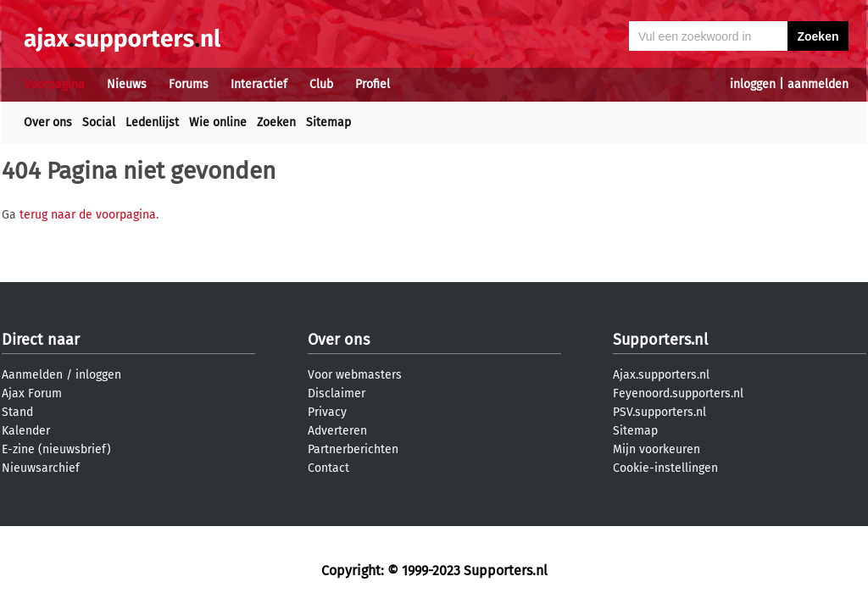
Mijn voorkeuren (657, 449)
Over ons (48, 122)
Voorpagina (54, 84)
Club (321, 84)
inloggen (753, 84)
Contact (328, 468)
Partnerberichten (353, 449)
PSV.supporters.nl (659, 412)
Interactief (259, 84)
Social (99, 122)
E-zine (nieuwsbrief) (56, 449)
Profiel (373, 84)
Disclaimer (337, 393)
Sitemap (328, 122)
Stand (17, 412)
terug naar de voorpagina (88, 215)
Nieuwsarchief (41, 468)
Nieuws (127, 84)
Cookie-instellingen (665, 468)
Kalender (26, 431)
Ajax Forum (32, 393)
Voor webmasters (355, 375)
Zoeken (276, 122)
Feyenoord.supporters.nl (678, 393)
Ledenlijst (152, 122)
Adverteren (337, 431)
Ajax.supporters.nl (661, 375)
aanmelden (818, 84)
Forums (189, 84)
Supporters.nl (660, 340)
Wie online (218, 122)
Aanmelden (32, 375)
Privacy (327, 412)
